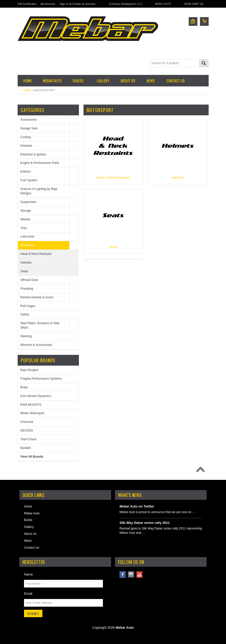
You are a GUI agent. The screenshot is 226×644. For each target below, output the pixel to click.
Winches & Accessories (36, 345)
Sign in (64, 4)
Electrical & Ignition (33, 154)
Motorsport (28, 245)
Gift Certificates (27, 4)
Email (28, 594)
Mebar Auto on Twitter (137, 506)
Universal (27, 422)
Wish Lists (163, 4)
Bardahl (26, 448)
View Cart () (193, 4)
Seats (24, 271)
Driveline (26, 146)
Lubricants (27, 236)
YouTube (140, 575)
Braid (24, 387)
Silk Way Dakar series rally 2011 (145, 523)
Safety (25, 314)
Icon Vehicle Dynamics (36, 396)
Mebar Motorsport (33, 413)
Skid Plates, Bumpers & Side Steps (40, 325)
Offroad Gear (29, 280)
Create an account (84, 4)
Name (28, 574)
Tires (24, 228)
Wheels (26, 219)
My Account (48, 4)
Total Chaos (28, 439)
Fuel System (29, 180)
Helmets (26, 263)
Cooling (26, 137)
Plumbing (27, 289)
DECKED (27, 431)
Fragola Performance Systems (41, 379)
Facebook (123, 575)
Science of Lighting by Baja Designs (39, 191)
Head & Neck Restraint (36, 254)
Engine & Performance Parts (40, 163)
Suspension (28, 202)
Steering (26, 336)
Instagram (131, 575)
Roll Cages (28, 306)
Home (27, 90)
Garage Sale (29, 128)
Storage (26, 211)
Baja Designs (29, 370)
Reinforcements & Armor (37, 297)
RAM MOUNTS (31, 405)
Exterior (26, 172)
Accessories (29, 120)
